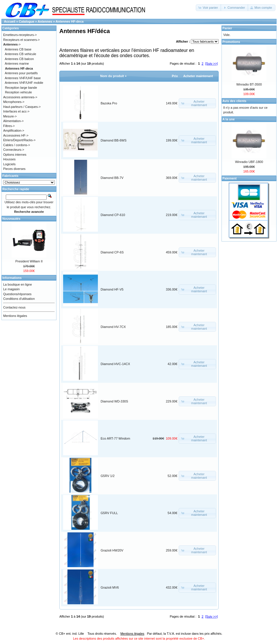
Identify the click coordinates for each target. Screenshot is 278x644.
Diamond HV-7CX (113, 327)
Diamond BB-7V (112, 178)
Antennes (45, 21)
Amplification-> (14, 130)
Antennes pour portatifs (21, 73)
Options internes (15, 155)
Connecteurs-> (14, 150)
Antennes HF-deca (70, 21)
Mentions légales (15, 316)
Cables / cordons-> (17, 145)
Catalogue (26, 21)
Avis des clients (234, 101)
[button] (209, 8)
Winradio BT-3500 (249, 84)
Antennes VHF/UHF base (23, 78)
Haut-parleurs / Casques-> (22, 107)
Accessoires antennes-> (20, 97)
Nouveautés (11, 219)
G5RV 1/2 (108, 476)
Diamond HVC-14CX (115, 364)
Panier (227, 28)
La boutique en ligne (18, 284)
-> (12, 44)
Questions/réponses (17, 294)
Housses (9, 159)
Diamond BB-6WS (114, 140)
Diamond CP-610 (113, 215)
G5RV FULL (109, 513)
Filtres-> (9, 126)
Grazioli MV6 (110, 587)
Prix (175, 76)
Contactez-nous (14, 307)
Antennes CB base (18, 49)
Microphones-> (14, 102)
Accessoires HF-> (16, 135)
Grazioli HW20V (112, 550)
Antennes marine (17, 64)
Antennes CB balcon (19, 59)
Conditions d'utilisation (19, 299)
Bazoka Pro (109, 103)
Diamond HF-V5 (112, 289)
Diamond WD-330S (115, 401)
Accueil (10, 21)
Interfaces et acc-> (16, 111)
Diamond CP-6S (112, 252)
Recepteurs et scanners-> (21, 40)
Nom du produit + (113, 76)
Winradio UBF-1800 (249, 162)
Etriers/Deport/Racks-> (19, 140)
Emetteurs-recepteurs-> (20, 35)
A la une (228, 119)
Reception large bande (21, 88)
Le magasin (11, 289)
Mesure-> (10, 116)
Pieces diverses (14, 169)
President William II (29, 261)
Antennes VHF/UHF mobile (24, 83)
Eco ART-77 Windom (116, 438)
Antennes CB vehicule (21, 54)
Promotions (231, 42)
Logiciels (9, 164)
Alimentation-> (13, 121)
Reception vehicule (18, 92)
